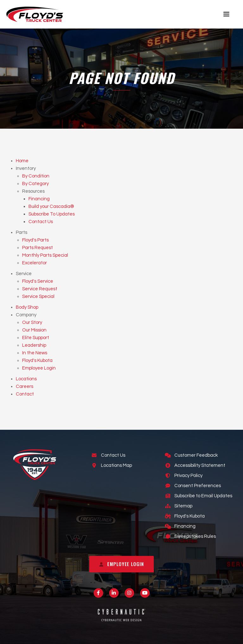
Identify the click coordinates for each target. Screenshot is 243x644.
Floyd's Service (38, 281)
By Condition (36, 176)
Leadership (34, 345)
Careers (25, 386)
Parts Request (37, 248)
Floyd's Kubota (37, 361)
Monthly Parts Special (45, 255)
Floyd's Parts (35, 240)
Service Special (38, 296)
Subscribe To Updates (52, 214)
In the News (35, 353)
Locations (26, 379)
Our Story (32, 322)
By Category (35, 184)
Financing (39, 199)
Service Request (40, 289)
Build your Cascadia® (51, 206)
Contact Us (41, 222)
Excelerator (34, 263)
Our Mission (34, 330)
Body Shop (27, 307)
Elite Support (36, 338)
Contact (25, 394)
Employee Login (39, 368)
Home (22, 161)
